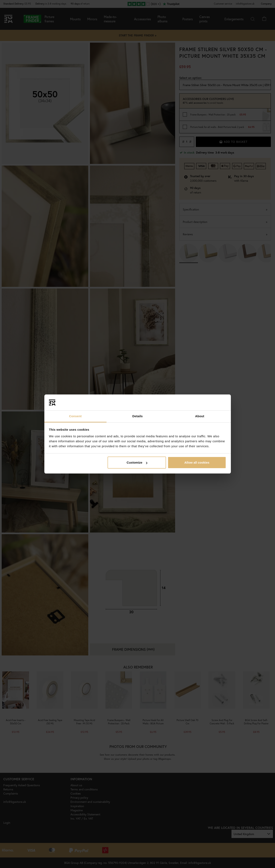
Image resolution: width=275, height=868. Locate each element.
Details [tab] (138, 416)
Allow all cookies (197, 462)
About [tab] (200, 416)
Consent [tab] (75, 416)
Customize (137, 462)
